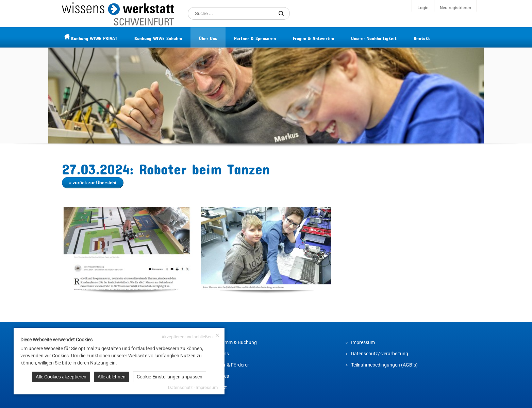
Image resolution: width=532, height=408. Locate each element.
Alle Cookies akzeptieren (61, 377)
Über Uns (221, 37)
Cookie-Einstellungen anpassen (170, 377)
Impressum (363, 342)
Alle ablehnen (112, 377)
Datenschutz (180, 387)
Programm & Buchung (233, 342)
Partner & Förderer (229, 365)
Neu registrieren (455, 8)
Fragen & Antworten (326, 37)
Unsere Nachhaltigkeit (387, 37)
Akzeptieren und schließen (190, 336)
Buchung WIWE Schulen (171, 37)
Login (423, 8)
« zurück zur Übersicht (93, 183)
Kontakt (435, 37)
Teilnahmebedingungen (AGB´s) (384, 365)
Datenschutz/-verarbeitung (380, 354)
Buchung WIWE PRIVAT (107, 37)
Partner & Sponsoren (268, 37)
